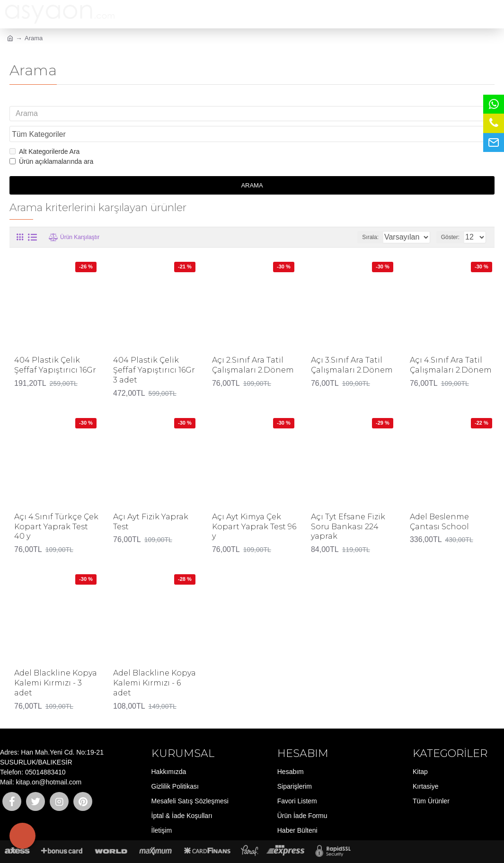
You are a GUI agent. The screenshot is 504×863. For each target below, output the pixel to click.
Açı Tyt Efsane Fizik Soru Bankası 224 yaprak (348, 509)
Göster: (453, 219)
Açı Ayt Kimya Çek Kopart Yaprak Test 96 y (254, 509)
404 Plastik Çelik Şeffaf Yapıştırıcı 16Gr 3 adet (154, 352)
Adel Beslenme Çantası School (439, 504)
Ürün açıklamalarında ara (51, 143)
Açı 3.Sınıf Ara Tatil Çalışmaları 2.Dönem (352, 347)
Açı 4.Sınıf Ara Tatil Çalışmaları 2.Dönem (451, 347)
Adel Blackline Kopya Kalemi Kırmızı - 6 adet (155, 665)
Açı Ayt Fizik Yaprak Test (151, 504)
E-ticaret (249, 851)
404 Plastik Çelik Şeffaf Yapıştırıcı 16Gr (55, 347)
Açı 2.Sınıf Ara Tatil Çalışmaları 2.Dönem (253, 347)
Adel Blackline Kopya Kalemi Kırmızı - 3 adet (56, 665)
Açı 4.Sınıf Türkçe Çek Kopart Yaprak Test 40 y (56, 509)
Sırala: (360, 219)
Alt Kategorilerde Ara (44, 133)
